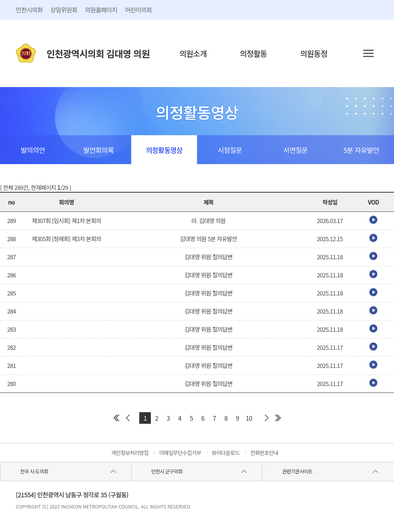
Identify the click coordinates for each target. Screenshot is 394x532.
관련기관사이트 (297, 471)
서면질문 (295, 150)
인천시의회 (29, 10)
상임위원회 (64, 10)
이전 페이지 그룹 (128, 418)
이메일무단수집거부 (180, 453)
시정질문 (230, 150)
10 (249, 418)
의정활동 (253, 53)
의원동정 (314, 53)
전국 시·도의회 (34, 471)
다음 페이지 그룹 (266, 418)
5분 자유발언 (361, 150)
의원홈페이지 (101, 10)
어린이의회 (139, 10)
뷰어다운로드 (226, 453)
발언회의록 (98, 150)
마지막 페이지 (278, 418)
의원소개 (193, 53)
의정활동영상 (164, 150)
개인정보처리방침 (130, 453)
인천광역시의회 (98, 53)
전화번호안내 (264, 453)
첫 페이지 (116, 418)
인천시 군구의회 (167, 471)
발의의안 (33, 150)
